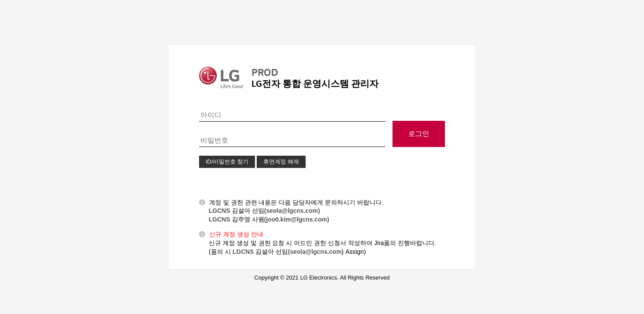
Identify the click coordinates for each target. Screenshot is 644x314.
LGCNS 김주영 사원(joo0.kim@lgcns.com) (269, 219)
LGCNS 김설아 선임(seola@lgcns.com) (264, 211)
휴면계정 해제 (281, 162)
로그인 (419, 134)
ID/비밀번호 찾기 (227, 162)
